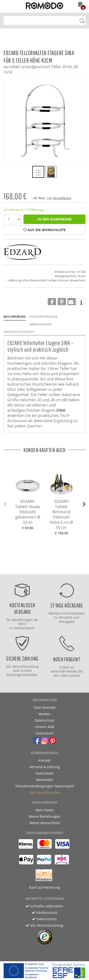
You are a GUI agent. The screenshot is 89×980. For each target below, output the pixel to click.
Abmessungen (40, 324)
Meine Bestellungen (45, 816)
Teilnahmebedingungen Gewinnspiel (45, 786)
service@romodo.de (66, 671)
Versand (65, 617)
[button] (80, 5)
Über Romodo (45, 707)
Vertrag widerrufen (45, 792)
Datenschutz (45, 720)
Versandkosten (62, 198)
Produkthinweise (44, 317)
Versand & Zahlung (45, 767)
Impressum (45, 733)
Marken (44, 714)
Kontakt (44, 760)
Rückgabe (67, 622)
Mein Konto (44, 810)
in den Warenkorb (54, 219)
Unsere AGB (45, 727)
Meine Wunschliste (45, 823)
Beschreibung (15, 317)
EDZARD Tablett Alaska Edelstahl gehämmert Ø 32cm (28, 512)
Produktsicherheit (19, 332)
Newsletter (44, 780)
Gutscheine (45, 773)
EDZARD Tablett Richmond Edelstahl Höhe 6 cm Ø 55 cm (61, 514)
